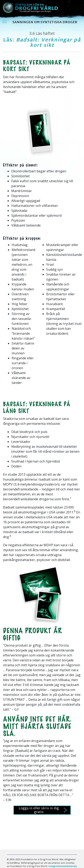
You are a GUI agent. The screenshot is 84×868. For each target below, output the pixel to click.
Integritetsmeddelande (63, 866)
